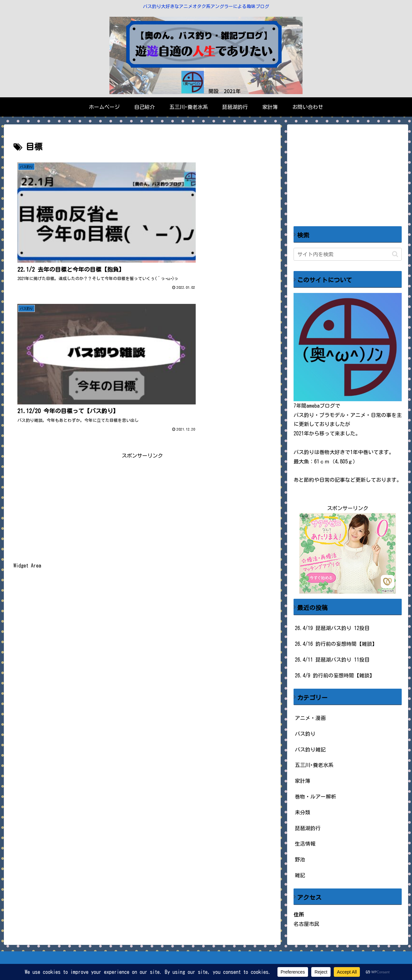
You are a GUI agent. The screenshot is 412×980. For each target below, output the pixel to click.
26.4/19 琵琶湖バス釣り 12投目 (332, 628)
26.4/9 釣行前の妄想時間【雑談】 (335, 675)
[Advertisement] (142, 336)
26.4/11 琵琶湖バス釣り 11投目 (332, 660)
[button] (395, 254)
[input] (348, 254)
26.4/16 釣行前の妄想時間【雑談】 (336, 644)
